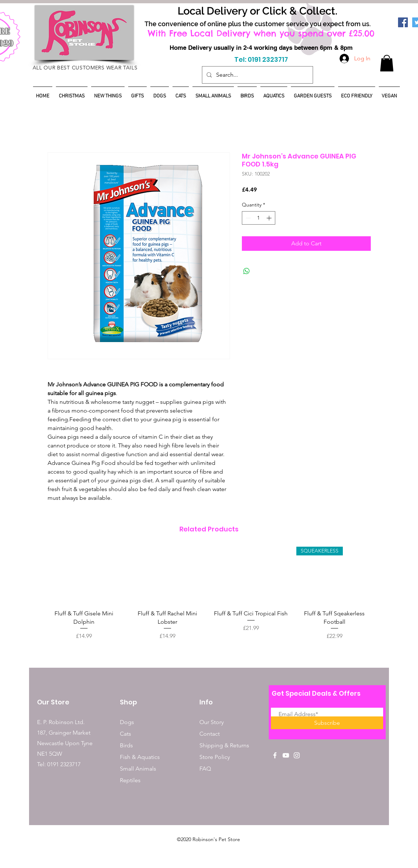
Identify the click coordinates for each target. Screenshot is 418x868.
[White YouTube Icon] (286, 755)
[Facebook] (403, 22)
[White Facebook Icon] (275, 755)
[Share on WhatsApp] (247, 271)
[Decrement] (247, 218)
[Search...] (257, 75)
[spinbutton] (259, 218)
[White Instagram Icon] (297, 755)
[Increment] (270, 218)
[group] (209, 598)
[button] (387, 63)
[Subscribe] (327, 723)
